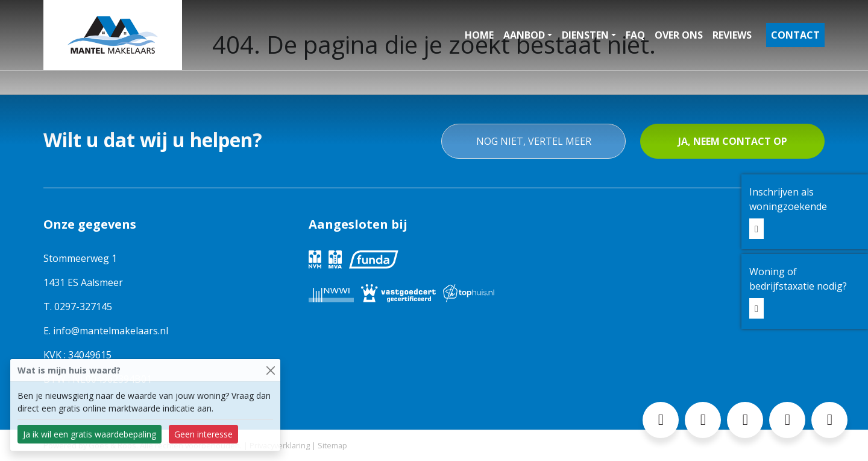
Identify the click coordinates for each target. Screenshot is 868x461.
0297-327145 (83, 307)
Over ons (679, 35)
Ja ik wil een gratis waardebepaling (90, 434)
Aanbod (524, 35)
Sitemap (332, 445)
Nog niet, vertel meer (534, 141)
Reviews (732, 35)
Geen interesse (203, 434)
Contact (795, 35)
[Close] (270, 370)
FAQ (635, 35)
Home (479, 35)
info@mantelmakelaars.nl (111, 331)
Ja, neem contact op (733, 141)
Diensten (585, 35)
